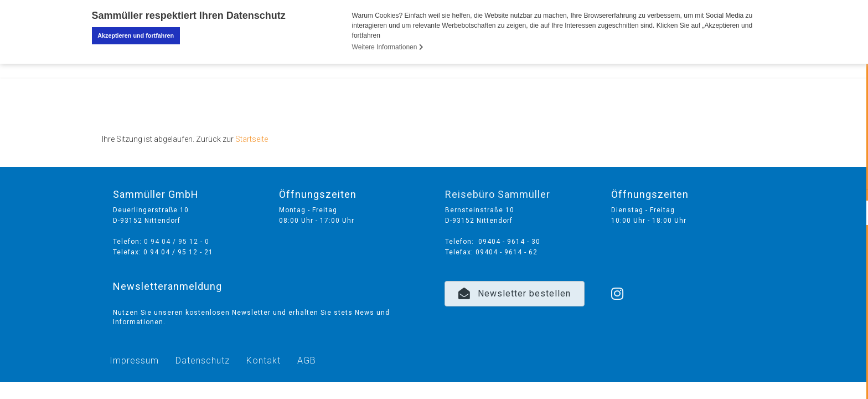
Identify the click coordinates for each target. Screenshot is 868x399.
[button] (515, 293)
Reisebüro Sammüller (498, 194)
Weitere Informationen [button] (388, 47)
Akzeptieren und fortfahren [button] (136, 35)
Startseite (252, 139)
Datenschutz (203, 360)
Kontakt (263, 360)
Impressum (134, 360)
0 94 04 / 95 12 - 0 (177, 242)
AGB (307, 360)
